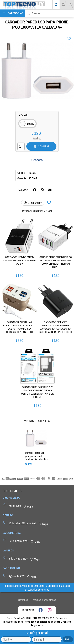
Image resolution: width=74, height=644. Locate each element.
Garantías (23, 600)
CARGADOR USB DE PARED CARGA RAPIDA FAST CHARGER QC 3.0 (19, 260)
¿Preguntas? (33, 203)
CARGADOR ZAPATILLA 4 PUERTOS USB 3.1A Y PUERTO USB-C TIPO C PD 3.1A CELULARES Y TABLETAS (19, 327)
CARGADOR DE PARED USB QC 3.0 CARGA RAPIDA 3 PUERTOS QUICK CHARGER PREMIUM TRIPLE (56, 262)
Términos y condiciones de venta (42, 622)
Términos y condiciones (44, 600)
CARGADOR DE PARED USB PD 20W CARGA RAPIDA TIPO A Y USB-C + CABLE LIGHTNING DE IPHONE (37, 392)
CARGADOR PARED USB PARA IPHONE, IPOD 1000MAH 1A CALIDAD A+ (36, 456)
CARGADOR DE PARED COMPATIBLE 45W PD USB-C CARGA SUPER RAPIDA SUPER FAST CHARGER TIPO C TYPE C (56, 327)
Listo (68, 639)
